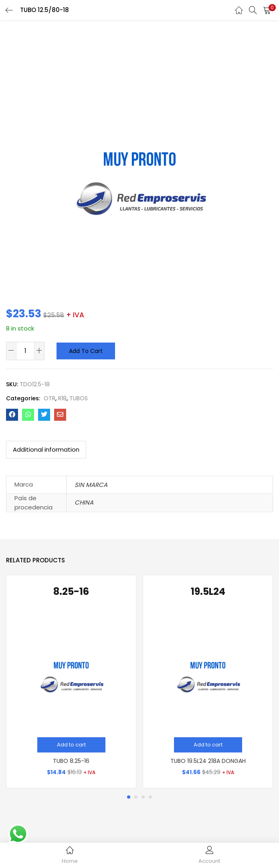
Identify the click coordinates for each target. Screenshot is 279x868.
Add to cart (86, 351)
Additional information (46, 449)
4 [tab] (150, 797)
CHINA (84, 502)
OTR (50, 398)
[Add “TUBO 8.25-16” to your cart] (71, 745)
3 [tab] (143, 797)
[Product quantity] (25, 351)
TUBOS (79, 398)
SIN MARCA (91, 485)
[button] (267, 10)
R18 (62, 398)
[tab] (46, 450)
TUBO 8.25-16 (71, 761)
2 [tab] (136, 797)
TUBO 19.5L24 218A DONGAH (208, 761)
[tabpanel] (71, 681)
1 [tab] (129, 797)
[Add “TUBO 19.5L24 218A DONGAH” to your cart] (208, 745)
